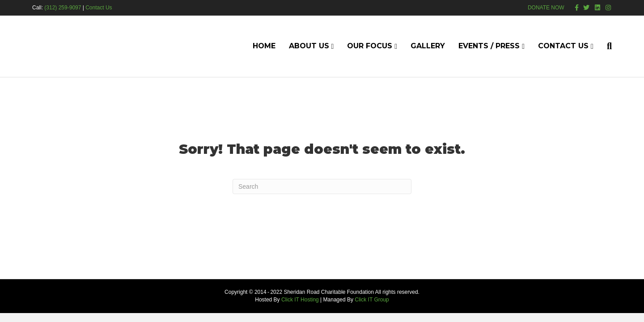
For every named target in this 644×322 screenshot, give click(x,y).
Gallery (428, 46)
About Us (309, 46)
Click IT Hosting (300, 300)
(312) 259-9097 (63, 8)
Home (264, 46)
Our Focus (370, 46)
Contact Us (99, 8)
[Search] (606, 46)
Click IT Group (372, 300)
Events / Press (489, 46)
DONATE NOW (546, 8)
